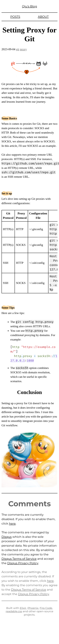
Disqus (7, 537)
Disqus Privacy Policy (23, 563)
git (18, 49)
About (43, 17)
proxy (23, 49)
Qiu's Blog (29, 6)
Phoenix (33, 608)
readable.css (14, 611)
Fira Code (46, 608)
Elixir (23, 608)
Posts (15, 17)
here (12, 523)
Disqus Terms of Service (19, 559)
